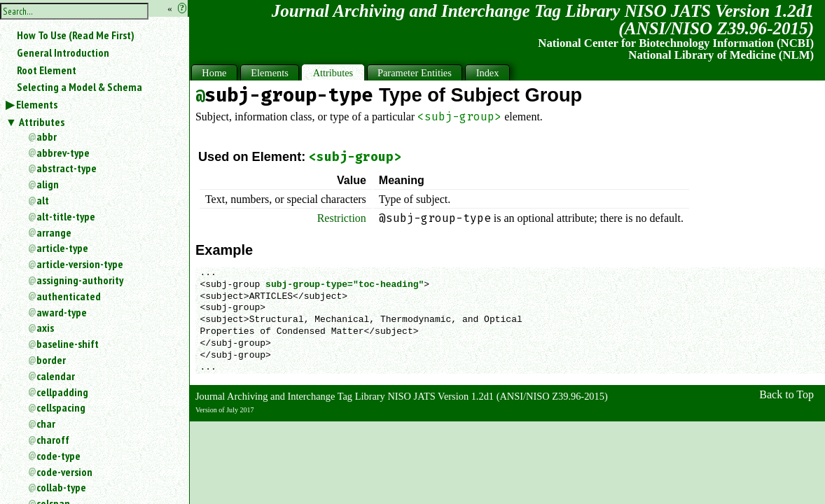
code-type (58, 456)
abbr (47, 136)
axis (45, 328)
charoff (53, 440)
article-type (62, 248)
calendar (56, 376)
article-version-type (80, 264)
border (51, 360)
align (48, 184)
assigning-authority (80, 280)
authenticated (69, 296)
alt (43, 200)
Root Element (47, 70)
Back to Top (786, 394)
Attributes (42, 122)
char (46, 423)
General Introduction (63, 52)
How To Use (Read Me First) (76, 35)
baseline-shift (68, 344)
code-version (64, 472)
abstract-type (67, 168)
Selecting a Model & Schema (79, 87)
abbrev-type (63, 153)
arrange (54, 232)
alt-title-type (66, 216)
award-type (62, 312)
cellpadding (62, 392)
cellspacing (61, 407)
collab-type (61, 487)
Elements (37, 104)
